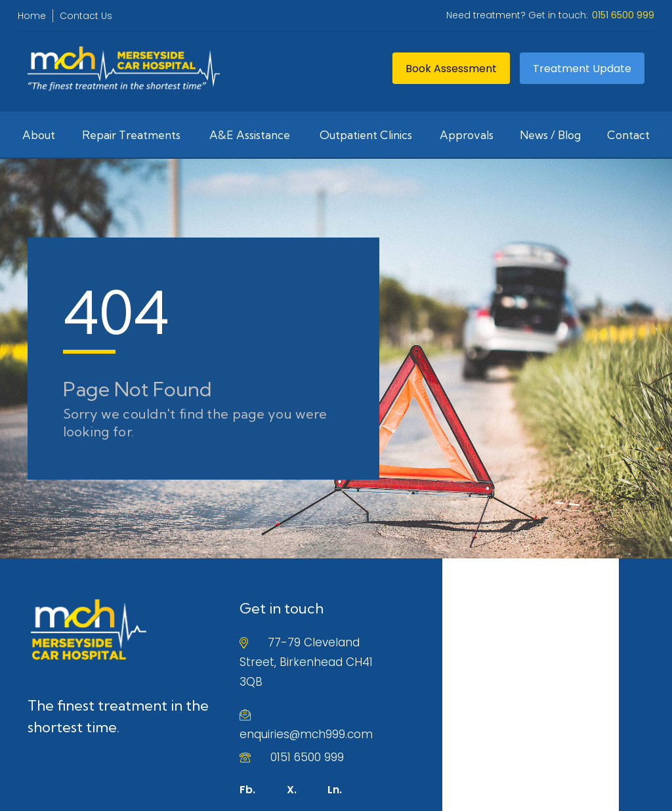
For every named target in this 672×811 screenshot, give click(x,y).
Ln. (335, 790)
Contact (628, 135)
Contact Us (86, 16)
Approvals (467, 135)
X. (292, 790)
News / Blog (550, 135)
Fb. (247, 790)
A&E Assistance (250, 135)
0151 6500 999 (307, 757)
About (39, 135)
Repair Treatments (131, 135)
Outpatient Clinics (366, 135)
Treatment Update (582, 69)
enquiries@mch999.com (306, 734)
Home (32, 16)
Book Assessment (451, 69)
